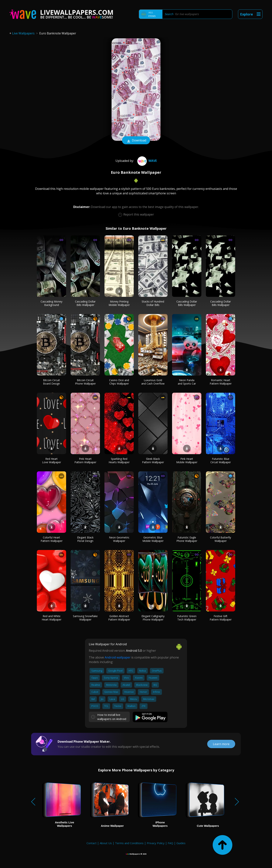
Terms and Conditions (129, 843)
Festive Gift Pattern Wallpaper (221, 618)
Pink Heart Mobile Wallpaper (187, 460)
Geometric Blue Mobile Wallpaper (153, 539)
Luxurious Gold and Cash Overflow (153, 382)
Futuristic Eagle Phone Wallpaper (187, 539)
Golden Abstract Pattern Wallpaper (119, 618)
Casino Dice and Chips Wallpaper (119, 382)
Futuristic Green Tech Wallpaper (187, 618)
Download (136, 141)
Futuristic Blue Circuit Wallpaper (221, 460)
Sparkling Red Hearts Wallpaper (119, 460)
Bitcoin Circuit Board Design (51, 382)
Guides (181, 843)
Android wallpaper (118, 657)
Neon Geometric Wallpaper (119, 539)
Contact (92, 843)
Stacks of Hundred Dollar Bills (153, 303)
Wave (147, 161)
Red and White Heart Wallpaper (52, 618)
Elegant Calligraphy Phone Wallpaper (153, 618)
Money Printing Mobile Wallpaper (119, 303)
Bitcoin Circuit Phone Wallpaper (85, 382)
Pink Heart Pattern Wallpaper (85, 460)
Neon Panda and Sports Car (187, 382)
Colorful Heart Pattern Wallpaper (52, 539)
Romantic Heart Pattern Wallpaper (221, 382)
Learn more (221, 744)
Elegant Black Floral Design (85, 539)
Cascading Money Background (51, 303)
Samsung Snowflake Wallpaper (85, 618)
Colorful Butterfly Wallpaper (221, 539)
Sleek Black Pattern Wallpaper (153, 460)
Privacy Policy (156, 843)
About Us (106, 843)
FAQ (170, 843)
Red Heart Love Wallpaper (52, 460)
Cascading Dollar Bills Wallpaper (85, 303)
